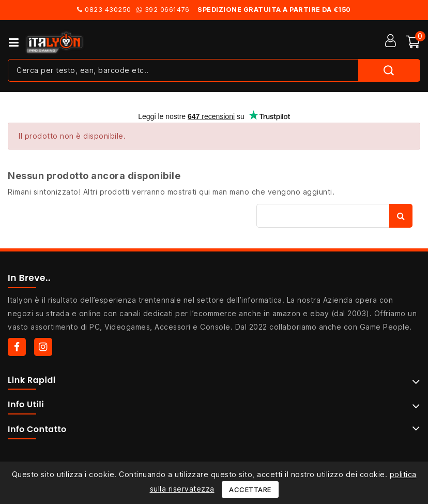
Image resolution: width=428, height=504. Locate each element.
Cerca (401, 216)
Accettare (250, 490)
